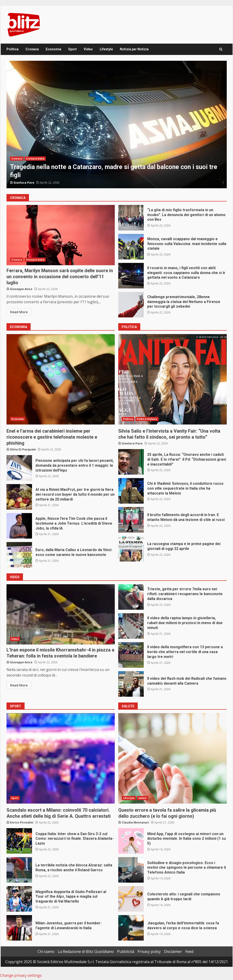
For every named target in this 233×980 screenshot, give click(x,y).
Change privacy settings (21, 975)
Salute (143, 798)
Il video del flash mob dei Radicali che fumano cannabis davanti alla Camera (131, 684)
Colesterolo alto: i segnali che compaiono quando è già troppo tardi (131, 899)
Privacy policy (149, 951)
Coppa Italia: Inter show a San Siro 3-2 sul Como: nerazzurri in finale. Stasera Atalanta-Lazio (19, 841)
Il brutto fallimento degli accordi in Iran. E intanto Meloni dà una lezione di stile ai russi (131, 520)
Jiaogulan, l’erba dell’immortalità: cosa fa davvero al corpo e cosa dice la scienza (131, 928)
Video (88, 49)
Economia (53, 49)
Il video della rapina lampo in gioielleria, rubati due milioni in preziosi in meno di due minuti (131, 626)
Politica (13, 49)
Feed (189, 951)
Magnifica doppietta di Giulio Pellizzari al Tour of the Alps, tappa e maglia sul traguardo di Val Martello (19, 899)
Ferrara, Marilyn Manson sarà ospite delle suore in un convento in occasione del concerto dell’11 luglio (61, 235)
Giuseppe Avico (21, 289)
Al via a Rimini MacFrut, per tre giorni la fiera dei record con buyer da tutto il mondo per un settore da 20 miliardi (19, 497)
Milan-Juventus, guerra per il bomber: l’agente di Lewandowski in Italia (19, 928)
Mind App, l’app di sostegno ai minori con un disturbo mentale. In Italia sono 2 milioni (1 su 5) (131, 841)
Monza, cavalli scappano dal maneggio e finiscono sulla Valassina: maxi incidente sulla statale (131, 247)
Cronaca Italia (35, 159)
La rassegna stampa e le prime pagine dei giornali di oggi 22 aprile (131, 549)
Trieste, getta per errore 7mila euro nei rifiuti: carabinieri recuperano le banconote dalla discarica (131, 597)
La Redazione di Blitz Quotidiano (86, 951)
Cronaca (32, 49)
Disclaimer (173, 951)
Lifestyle (106, 49)
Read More (19, 312)
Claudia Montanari (135, 822)
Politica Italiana (147, 419)
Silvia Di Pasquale (23, 449)
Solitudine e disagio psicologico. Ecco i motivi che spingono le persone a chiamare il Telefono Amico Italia (131, 870)
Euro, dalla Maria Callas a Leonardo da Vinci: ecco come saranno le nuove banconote (19, 555)
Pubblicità (126, 951)
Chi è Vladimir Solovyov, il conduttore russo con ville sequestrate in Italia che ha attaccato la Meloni (131, 491)
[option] (117, 124)
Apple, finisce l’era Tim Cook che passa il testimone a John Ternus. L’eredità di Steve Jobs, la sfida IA (19, 526)
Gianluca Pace (24, 183)
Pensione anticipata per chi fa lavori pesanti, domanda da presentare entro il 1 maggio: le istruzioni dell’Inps (19, 468)
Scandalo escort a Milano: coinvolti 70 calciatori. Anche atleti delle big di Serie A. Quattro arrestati (61, 758)
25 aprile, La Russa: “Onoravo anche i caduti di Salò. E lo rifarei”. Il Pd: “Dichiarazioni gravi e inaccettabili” (131, 462)
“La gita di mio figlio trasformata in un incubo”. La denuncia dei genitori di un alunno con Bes (131, 218)
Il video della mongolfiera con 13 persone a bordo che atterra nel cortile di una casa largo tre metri (131, 655)
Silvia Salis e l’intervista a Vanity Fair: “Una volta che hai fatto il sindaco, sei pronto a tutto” (172, 379)
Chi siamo (46, 951)
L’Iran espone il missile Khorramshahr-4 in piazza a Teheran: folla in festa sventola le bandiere (61, 614)
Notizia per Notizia (134, 49)
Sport (72, 49)
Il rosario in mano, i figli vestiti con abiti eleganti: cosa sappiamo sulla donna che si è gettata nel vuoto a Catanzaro (131, 276)
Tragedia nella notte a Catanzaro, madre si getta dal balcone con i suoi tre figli (117, 124)
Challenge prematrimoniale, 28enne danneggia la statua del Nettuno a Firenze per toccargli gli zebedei (131, 305)
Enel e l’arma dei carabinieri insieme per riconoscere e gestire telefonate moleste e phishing (61, 379)
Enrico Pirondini (22, 822)
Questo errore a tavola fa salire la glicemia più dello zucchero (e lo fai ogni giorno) (172, 758)
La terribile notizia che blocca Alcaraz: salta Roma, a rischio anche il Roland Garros (19, 870)
